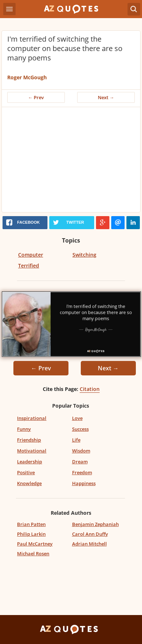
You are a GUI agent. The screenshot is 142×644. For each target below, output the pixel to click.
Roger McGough (27, 77)
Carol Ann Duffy (90, 534)
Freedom (82, 472)
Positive (26, 472)
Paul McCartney (35, 544)
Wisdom (81, 451)
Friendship (29, 440)
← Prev (36, 97)
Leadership (30, 462)
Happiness (84, 483)
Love (77, 418)
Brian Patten (31, 524)
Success (80, 429)
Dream (80, 462)
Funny (24, 429)
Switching (84, 255)
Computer (31, 255)
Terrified (29, 266)
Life (76, 440)
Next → (106, 97)
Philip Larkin (31, 534)
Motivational (32, 451)
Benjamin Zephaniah (95, 524)
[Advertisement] (71, 161)
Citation (90, 389)
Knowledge (29, 483)
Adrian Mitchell (89, 544)
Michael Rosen (33, 553)
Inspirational (32, 418)
